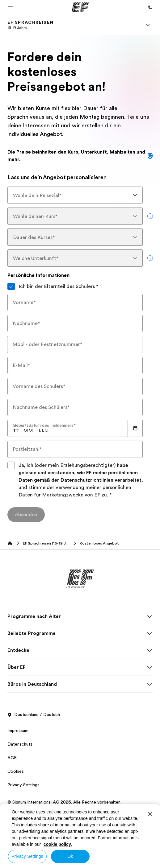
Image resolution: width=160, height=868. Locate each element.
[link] (31, 25)
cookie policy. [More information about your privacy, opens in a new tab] (58, 844)
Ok (70, 856)
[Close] (150, 814)
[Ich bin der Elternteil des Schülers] (11, 286)
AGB (12, 758)
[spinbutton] (16, 431)
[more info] (150, 216)
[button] (11, 7)
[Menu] (148, 25)
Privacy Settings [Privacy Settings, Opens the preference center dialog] (27, 856)
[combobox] (75, 195)
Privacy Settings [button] (23, 785)
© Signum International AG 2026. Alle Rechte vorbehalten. (64, 802)
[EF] (80, 7)
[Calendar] (135, 428)
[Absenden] (26, 515)
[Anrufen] (150, 7)
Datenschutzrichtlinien (87, 480)
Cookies (16, 771)
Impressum (18, 730)
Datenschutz (20, 744)
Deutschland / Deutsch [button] (34, 715)
